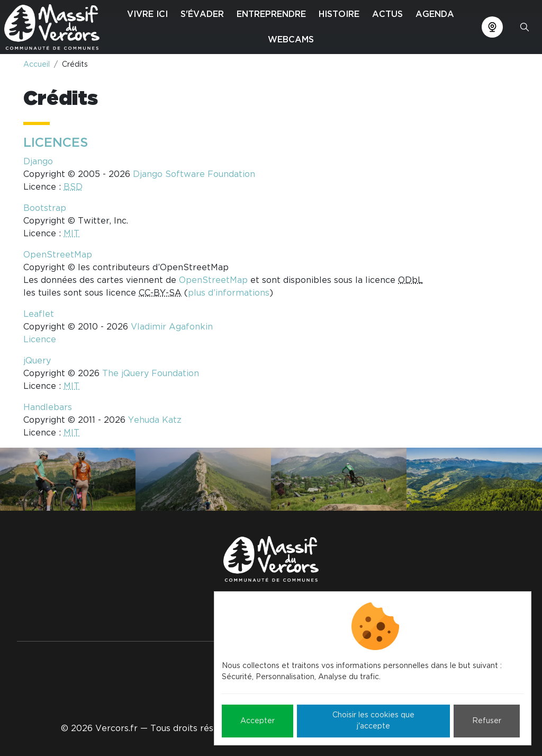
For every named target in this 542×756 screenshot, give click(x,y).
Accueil (37, 65)
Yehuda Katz (155, 420)
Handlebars (48, 407)
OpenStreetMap (58, 255)
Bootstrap (45, 208)
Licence (40, 340)
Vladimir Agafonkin (172, 327)
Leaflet (39, 314)
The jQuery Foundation (151, 373)
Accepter (258, 721)
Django (38, 162)
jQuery (37, 361)
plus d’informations (229, 293)
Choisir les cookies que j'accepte (373, 721)
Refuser (487, 721)
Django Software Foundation (194, 174)
